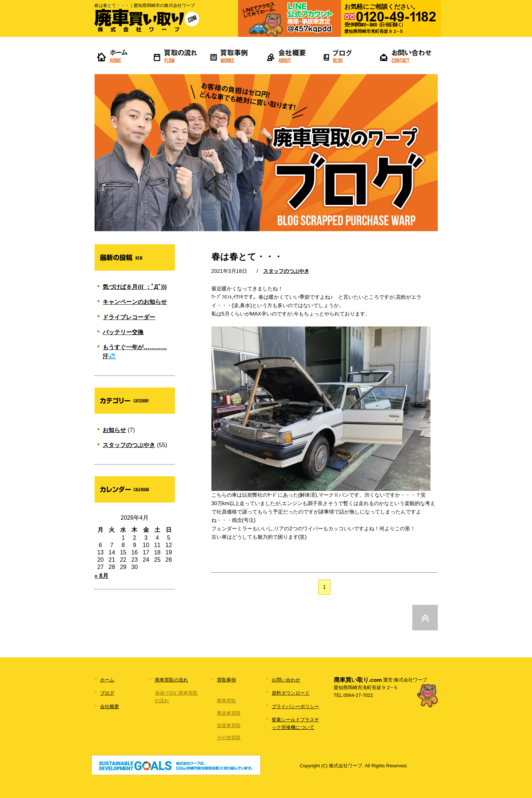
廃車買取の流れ (171, 680)
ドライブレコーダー (129, 317)
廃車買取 (226, 701)
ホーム (107, 680)
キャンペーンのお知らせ (135, 302)
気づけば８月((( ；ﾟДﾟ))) (135, 287)
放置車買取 (229, 726)
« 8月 (102, 576)
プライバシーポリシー (295, 707)
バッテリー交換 (123, 332)
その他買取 (229, 738)
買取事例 (226, 680)
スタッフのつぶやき (286, 271)
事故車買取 (229, 713)
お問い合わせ (286, 680)
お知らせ (114, 430)
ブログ (107, 693)
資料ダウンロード (291, 693)
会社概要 (110, 707)
